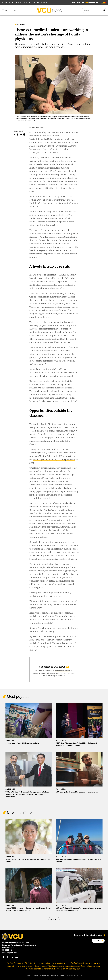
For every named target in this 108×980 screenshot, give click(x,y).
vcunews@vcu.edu (9, 953)
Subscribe (98, 941)
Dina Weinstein (38, 128)
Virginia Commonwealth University (27, 3)
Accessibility (44, 975)
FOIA (62, 975)
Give (104, 3)
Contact (28, 975)
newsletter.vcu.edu (62, 671)
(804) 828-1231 (8, 950)
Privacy (35, 975)
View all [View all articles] (54, 919)
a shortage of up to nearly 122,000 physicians (54, 459)
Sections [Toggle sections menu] (9, 10)
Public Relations (8, 948)
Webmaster (55, 975)
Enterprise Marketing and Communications (19, 945)
